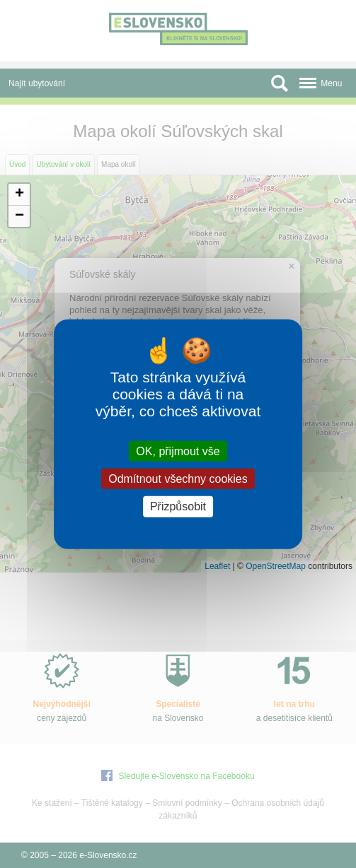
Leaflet (217, 566)
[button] (19, 195)
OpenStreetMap (276, 566)
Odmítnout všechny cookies (178, 479)
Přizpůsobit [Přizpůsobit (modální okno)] (178, 506)
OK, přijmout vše (178, 451)
